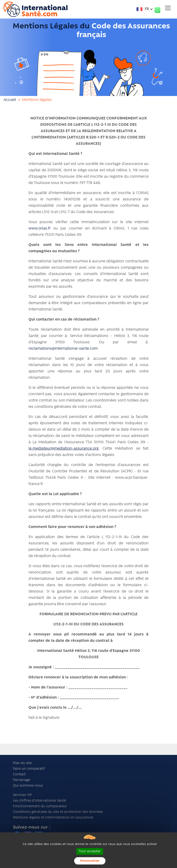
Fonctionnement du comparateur (40, 806)
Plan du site (22, 763)
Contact (19, 774)
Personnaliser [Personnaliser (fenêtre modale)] (90, 861)
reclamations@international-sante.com (63, 349)
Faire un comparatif (29, 769)
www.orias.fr (40, 229)
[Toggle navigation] (168, 8)
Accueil (10, 100)
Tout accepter (90, 851)
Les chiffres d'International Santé (39, 801)
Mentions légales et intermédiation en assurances (53, 818)
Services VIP (22, 795)
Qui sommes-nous (28, 786)
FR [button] (143, 9)
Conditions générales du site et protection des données (58, 812)
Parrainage (22, 780)
